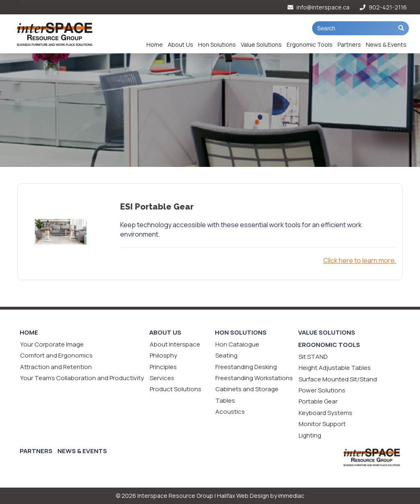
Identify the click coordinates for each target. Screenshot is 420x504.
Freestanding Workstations (254, 378)
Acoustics (230, 412)
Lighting (310, 435)
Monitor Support (322, 424)
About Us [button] (180, 44)
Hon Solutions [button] (217, 44)
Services (162, 378)
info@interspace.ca (318, 7)
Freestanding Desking (246, 367)
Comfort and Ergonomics (56, 355)
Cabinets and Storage (247, 389)
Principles (163, 367)
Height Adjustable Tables (335, 368)
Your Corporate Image (52, 344)
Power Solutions (322, 390)
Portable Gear (318, 401)
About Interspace (175, 344)
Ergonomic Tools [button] (310, 44)
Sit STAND (313, 357)
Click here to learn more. (360, 260)
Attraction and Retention (56, 367)
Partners (349, 44)
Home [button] (155, 44)
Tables (225, 400)
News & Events (386, 44)
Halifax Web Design (243, 496)
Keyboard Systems (325, 413)
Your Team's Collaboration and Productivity (82, 378)
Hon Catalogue (237, 344)
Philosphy (163, 355)
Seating (226, 355)
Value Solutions (261, 44)
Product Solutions (176, 389)
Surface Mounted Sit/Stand (338, 379)
